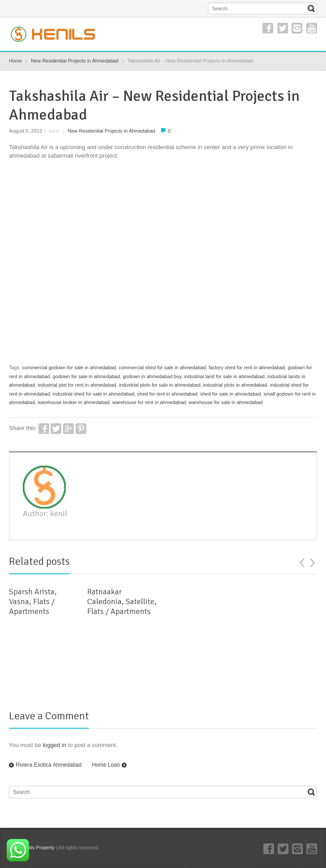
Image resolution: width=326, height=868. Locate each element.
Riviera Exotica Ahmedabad (49, 765)
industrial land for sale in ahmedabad (224, 376)
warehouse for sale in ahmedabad (226, 402)
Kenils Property (38, 847)
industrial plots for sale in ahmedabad (160, 385)
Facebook (268, 28)
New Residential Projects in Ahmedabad (112, 131)
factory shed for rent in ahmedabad (247, 367)
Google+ (68, 429)
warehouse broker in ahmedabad (74, 402)
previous (302, 563)
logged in (54, 745)
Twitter (283, 28)
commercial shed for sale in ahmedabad (162, 367)
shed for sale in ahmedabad (231, 394)
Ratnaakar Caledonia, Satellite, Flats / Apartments (122, 601)
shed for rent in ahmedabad (167, 394)
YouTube (312, 28)
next (312, 563)
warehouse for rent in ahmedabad (149, 402)
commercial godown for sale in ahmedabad (69, 367)
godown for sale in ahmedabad (86, 376)
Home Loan (106, 765)
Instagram (297, 28)
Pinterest (81, 429)
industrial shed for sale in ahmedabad (94, 394)
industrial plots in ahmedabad (235, 385)
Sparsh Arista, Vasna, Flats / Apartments (33, 601)
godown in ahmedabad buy (152, 376)
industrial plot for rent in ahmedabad (77, 385)
